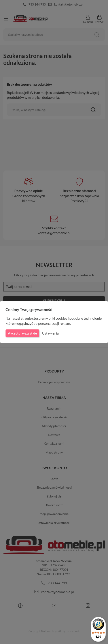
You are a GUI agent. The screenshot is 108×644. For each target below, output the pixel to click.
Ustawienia (50, 333)
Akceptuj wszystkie (22, 333)
